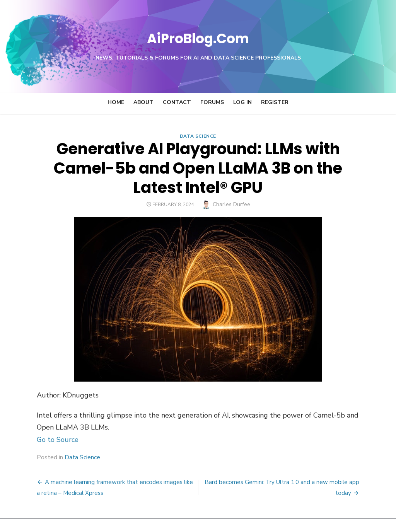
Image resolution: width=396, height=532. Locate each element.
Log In (242, 102)
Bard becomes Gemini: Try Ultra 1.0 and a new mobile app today (293, 463)
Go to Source (29, 420)
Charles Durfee (231, 185)
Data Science (198, 136)
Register (275, 102)
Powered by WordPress (296, 515)
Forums (212, 102)
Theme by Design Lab (361, 515)
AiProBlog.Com (198, 37)
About (143, 102)
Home (116, 102)
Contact (177, 102)
